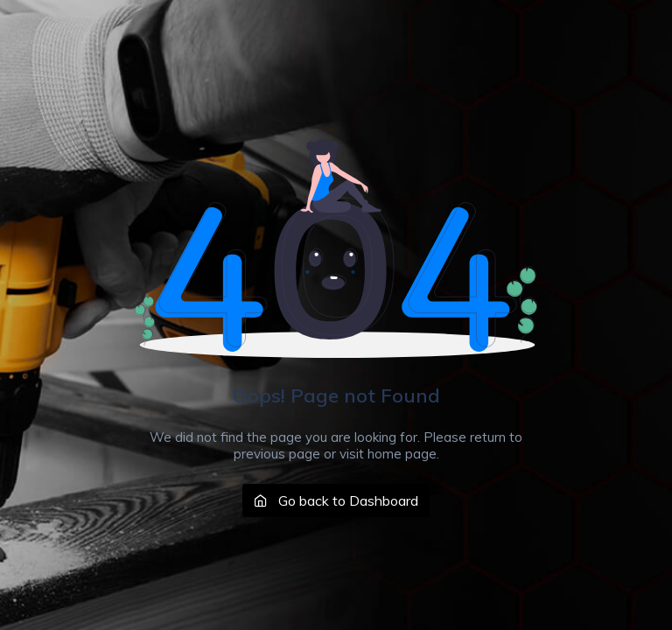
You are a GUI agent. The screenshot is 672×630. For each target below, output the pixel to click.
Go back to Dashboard (336, 500)
